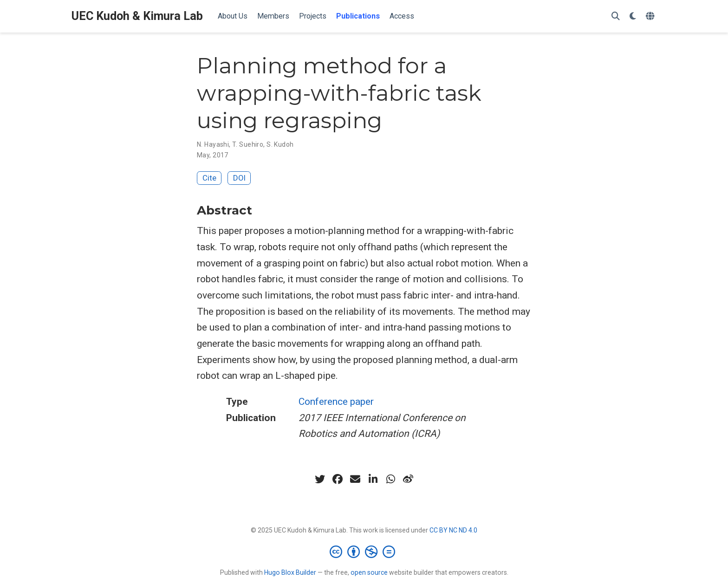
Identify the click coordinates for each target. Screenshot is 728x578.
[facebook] (338, 479)
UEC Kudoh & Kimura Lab (137, 16)
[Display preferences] (633, 16)
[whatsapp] (390, 479)
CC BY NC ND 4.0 (453, 530)
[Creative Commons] (364, 552)
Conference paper (336, 402)
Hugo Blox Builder (290, 572)
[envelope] (355, 479)
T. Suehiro (248, 144)
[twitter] (320, 479)
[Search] (616, 16)
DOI (239, 178)
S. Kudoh (280, 144)
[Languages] (651, 16)
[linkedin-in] (373, 479)
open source (369, 572)
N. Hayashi (213, 144)
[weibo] (408, 479)
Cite (209, 178)
